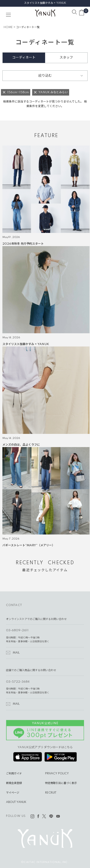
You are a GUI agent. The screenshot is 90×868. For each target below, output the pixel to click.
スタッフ (66, 58)
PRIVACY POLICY (57, 774)
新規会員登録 (14, 783)
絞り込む (45, 76)
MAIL (16, 653)
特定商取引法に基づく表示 (61, 783)
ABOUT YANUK (16, 802)
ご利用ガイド (14, 774)
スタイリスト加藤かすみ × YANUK (45, 3)
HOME (8, 27)
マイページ (13, 793)
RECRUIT (51, 793)
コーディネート (24, 58)
